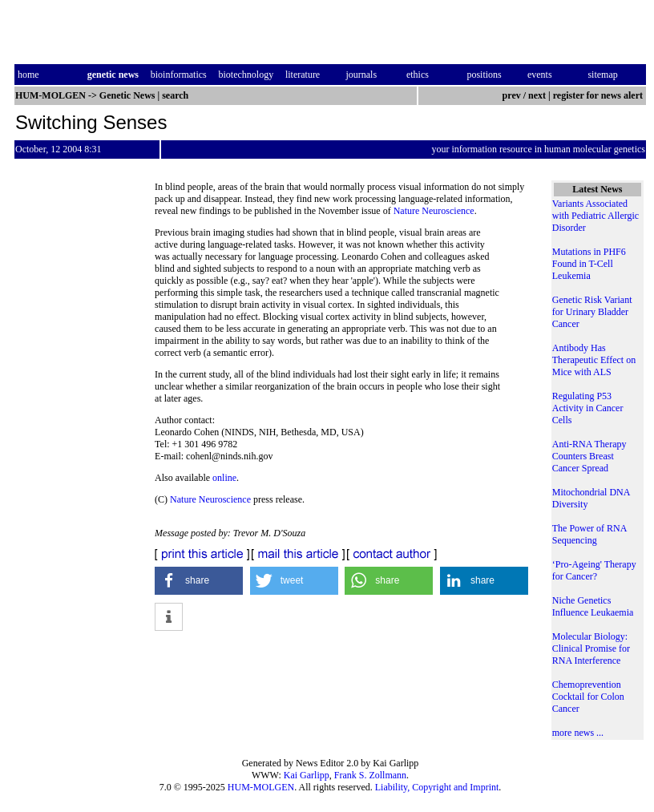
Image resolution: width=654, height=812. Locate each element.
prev (512, 95)
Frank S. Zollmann (370, 775)
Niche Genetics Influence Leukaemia (593, 606)
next (537, 95)
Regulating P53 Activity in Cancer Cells (588, 408)
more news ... (578, 733)
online (224, 478)
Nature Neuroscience (434, 211)
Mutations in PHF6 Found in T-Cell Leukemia (589, 264)
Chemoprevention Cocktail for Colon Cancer (588, 697)
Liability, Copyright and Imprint (437, 787)
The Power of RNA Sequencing (589, 534)
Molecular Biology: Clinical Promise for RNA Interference (591, 648)
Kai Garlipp (307, 775)
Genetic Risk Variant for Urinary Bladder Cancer (592, 312)
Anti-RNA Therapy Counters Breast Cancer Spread (589, 456)
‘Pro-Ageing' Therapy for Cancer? (594, 570)
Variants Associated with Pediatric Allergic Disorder (595, 216)
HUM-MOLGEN (261, 787)
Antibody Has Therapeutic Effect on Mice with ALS (594, 360)
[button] (199, 581)
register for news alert (599, 95)
